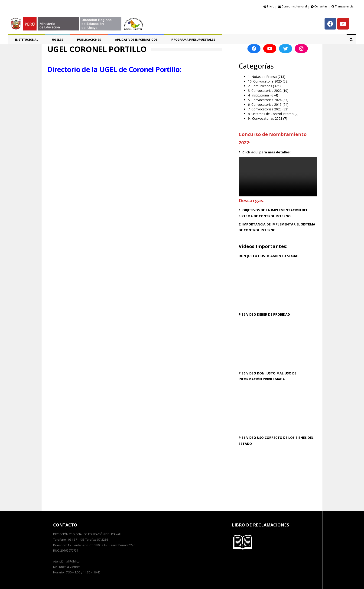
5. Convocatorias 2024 (265, 100)
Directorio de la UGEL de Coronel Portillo (113, 69)
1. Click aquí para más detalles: (265, 152)
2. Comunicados (260, 86)
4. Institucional (259, 95)
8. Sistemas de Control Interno (271, 114)
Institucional (27, 40)
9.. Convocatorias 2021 (265, 118)
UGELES (58, 40)
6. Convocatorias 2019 (265, 104)
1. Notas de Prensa (262, 77)
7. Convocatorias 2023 (265, 109)
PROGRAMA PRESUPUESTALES (193, 40)
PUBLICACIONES (89, 40)
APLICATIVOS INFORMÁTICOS (136, 40)
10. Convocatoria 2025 (265, 81)
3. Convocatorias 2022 (265, 91)
